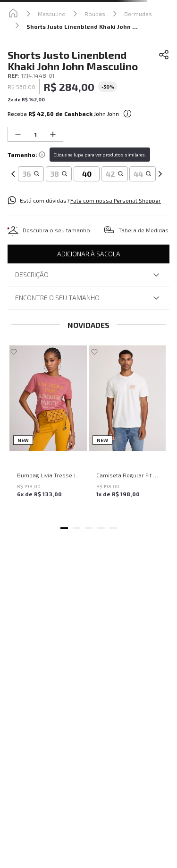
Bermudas (138, 14)
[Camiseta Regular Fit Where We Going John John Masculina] (127, 431)
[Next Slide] (160, 163)
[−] (18, 134)
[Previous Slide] (13, 163)
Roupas (95, 14)
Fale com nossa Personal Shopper (116, 200)
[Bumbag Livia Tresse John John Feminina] (48, 431)
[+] (53, 134)
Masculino (52, 14)
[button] (31, 174)
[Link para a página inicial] (13, 14)
